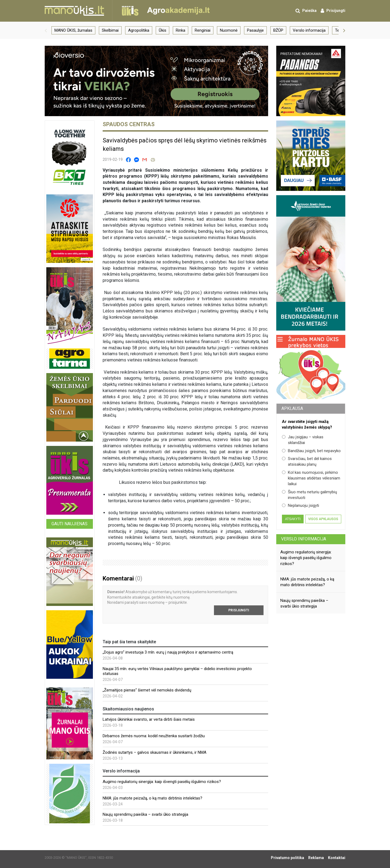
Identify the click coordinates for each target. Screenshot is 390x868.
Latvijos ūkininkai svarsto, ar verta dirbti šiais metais (149, 719)
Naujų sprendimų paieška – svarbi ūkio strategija (145, 814)
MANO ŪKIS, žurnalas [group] (73, 30)
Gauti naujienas (69, 524)
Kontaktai (337, 858)
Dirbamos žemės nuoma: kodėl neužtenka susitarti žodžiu (154, 736)
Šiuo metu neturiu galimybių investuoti (309, 495)
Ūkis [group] (162, 30)
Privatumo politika (287, 858)
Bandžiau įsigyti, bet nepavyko (311, 451)
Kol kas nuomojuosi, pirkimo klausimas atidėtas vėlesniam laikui (311, 478)
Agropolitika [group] (139, 30)
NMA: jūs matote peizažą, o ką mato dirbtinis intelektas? (152, 798)
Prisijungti (239, 610)
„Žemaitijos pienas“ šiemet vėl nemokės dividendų (147, 690)
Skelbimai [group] (110, 30)
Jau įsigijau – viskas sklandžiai (303, 440)
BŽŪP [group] (278, 30)
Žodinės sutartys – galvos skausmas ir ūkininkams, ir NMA (155, 752)
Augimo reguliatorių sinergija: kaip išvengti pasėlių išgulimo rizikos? (162, 782)
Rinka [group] (181, 30)
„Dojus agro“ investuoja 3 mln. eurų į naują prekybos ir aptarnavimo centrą (168, 652)
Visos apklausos (323, 519)
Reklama (316, 858)
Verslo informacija (304, 539)
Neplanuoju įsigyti (300, 505)
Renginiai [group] (203, 30)
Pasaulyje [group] (255, 30)
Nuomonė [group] (229, 30)
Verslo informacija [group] (309, 30)
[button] (46, 30)
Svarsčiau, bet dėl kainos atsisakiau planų (307, 461)
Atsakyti (293, 519)
